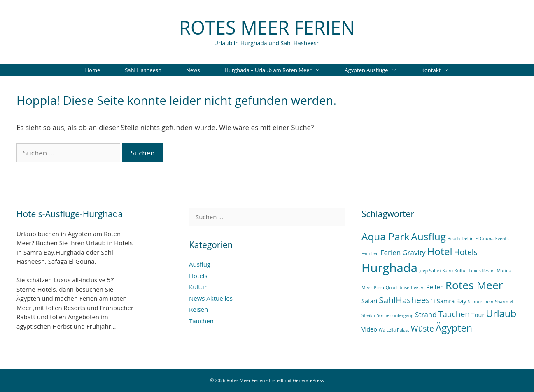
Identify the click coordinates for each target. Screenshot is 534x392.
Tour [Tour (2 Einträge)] (478, 315)
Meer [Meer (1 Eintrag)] (367, 288)
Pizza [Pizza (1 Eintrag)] (379, 288)
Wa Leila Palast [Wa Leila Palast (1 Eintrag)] (394, 330)
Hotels (198, 276)
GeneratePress (308, 380)
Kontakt (441, 70)
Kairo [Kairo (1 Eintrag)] (448, 271)
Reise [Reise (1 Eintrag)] (404, 288)
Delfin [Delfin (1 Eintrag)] (468, 239)
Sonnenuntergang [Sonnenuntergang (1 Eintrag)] (395, 315)
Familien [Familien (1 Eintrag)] (370, 253)
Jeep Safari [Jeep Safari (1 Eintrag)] (430, 271)
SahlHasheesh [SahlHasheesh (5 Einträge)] (407, 300)
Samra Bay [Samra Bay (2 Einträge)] (452, 301)
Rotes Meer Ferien (267, 27)
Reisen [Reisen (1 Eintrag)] (418, 288)
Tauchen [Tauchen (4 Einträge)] (454, 314)
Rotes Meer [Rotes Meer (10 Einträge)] (474, 285)
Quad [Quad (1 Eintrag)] (391, 288)
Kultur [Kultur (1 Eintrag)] (461, 271)
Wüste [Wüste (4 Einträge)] (422, 329)
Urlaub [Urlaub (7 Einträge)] (501, 313)
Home (92, 70)
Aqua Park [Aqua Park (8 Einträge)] (385, 236)
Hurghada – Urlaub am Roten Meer (278, 70)
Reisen (198, 309)
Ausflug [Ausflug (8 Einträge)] (428, 236)
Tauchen (201, 321)
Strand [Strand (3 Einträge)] (426, 314)
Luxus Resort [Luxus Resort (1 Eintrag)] (482, 271)
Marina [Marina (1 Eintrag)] (504, 271)
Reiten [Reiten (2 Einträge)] (435, 287)
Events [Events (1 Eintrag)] (502, 239)
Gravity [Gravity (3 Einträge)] (414, 252)
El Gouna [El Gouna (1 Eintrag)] (484, 239)
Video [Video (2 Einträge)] (369, 329)
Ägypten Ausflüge (377, 70)
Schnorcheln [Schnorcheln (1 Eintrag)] (481, 302)
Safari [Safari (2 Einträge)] (369, 301)
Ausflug (200, 264)
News (193, 70)
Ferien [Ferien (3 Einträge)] (391, 252)
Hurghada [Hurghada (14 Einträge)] (389, 268)
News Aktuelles (211, 298)
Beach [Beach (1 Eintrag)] (454, 239)
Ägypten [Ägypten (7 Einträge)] (454, 328)
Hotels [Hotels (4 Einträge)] (466, 252)
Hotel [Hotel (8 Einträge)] (440, 251)
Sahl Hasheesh (143, 70)
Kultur (198, 287)
